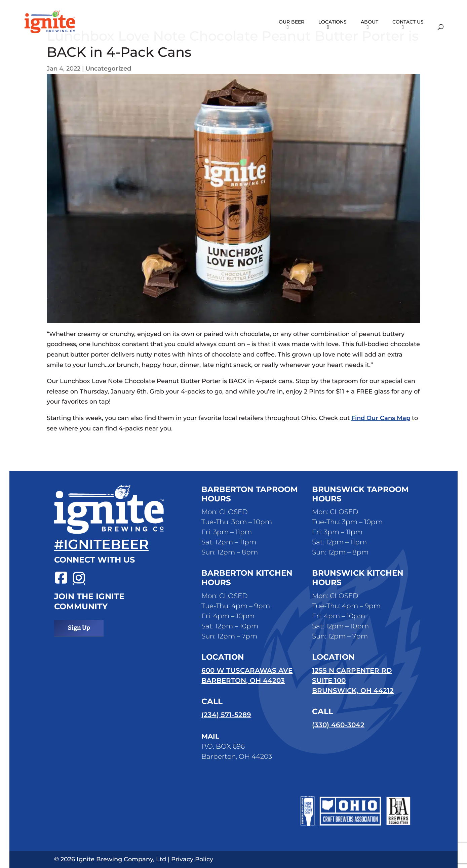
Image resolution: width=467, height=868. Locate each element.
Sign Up (79, 628)
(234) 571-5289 (226, 715)
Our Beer (291, 22)
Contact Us (408, 22)
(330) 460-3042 (338, 725)
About (369, 22)
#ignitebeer (101, 544)
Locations (333, 22)
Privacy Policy (192, 859)
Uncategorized (108, 69)
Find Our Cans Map (381, 418)
